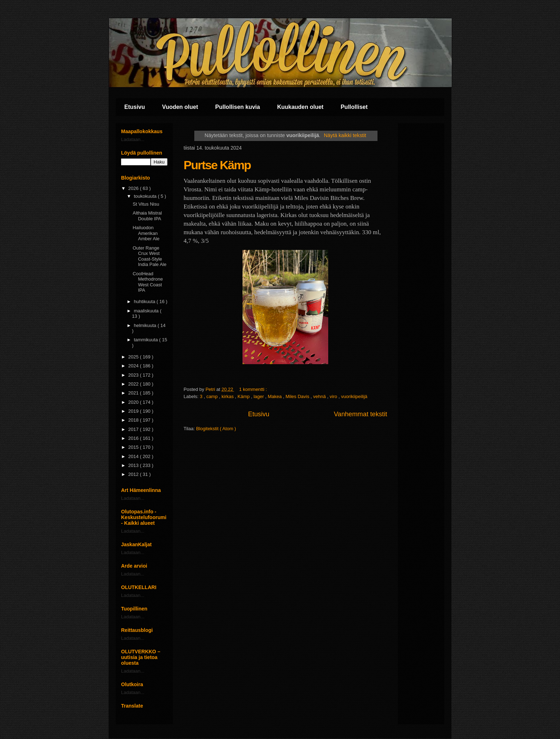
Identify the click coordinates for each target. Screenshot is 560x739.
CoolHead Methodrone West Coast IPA (147, 282)
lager (259, 396)
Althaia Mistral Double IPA (147, 216)
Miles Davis (298, 396)
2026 (134, 188)
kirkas (228, 396)
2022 (134, 384)
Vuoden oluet (180, 107)
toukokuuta (146, 196)
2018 (134, 420)
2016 (134, 438)
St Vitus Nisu (146, 204)
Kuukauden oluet (300, 107)
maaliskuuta (147, 311)
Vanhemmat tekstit (361, 414)
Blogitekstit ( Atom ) (216, 429)
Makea (276, 396)
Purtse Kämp (217, 165)
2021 (134, 393)
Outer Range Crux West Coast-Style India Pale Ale (149, 256)
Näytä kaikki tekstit (345, 135)
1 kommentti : (254, 389)
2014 (134, 456)
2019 (134, 411)
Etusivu (135, 107)
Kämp (244, 396)
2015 (134, 447)
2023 (134, 375)
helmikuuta (146, 325)
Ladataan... (133, 139)
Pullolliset (354, 107)
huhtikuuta (145, 301)
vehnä (320, 396)
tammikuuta (147, 340)
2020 (134, 402)
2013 (134, 465)
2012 (134, 474)
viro (334, 396)
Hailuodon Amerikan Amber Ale (146, 233)
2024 (134, 366)
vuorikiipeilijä (354, 396)
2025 (134, 357)
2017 (134, 429)
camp (213, 396)
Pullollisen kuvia (238, 107)
